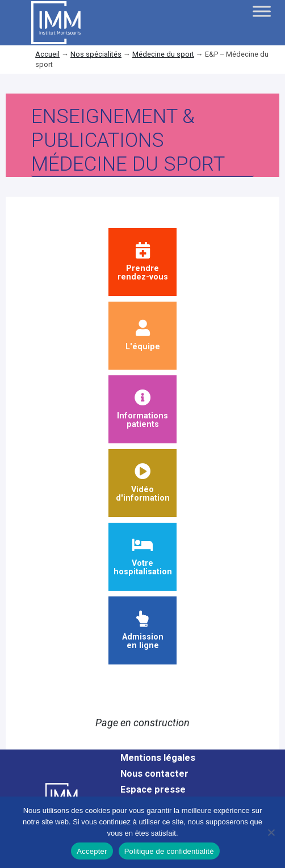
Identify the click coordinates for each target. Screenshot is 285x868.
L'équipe (143, 336)
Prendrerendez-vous (143, 262)
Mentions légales (158, 758)
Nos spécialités (96, 54)
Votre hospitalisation (143, 557)
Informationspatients (142, 410)
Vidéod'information (143, 483)
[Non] (271, 832)
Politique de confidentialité (169, 851)
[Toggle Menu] (262, 11)
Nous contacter (154, 774)
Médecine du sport (163, 54)
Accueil (47, 54)
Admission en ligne (143, 631)
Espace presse (153, 789)
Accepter (92, 851)
